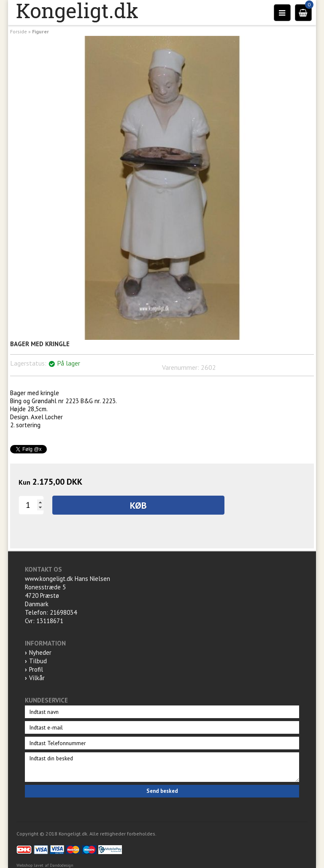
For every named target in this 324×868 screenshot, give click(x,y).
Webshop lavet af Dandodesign (45, 865)
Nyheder (40, 652)
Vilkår (37, 678)
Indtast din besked (162, 767)
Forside (19, 31)
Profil (36, 669)
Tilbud (38, 661)
